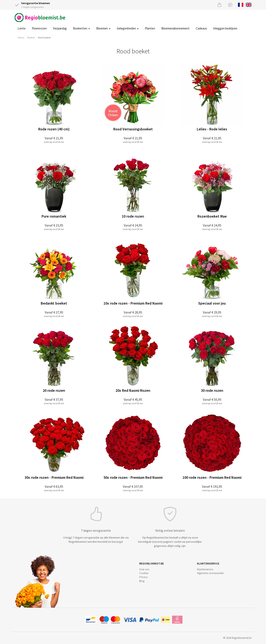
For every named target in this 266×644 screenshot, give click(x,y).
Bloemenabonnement (175, 28)
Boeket (31, 37)
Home (21, 37)
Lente (22, 28)
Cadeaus (201, 28)
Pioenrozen (39, 28)
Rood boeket (44, 37)
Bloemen (103, 28)
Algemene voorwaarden (210, 573)
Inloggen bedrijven (225, 28)
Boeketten (81, 28)
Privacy (143, 577)
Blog (142, 581)
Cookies (144, 573)
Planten (150, 28)
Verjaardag (60, 28)
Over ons (144, 569)
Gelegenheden (128, 28)
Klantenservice (205, 569)
